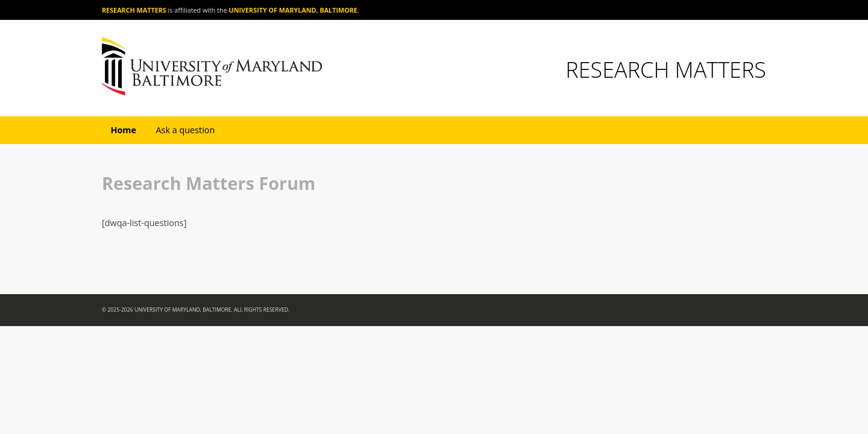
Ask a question (185, 130)
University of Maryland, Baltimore (293, 10)
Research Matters (134, 10)
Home (123, 130)
